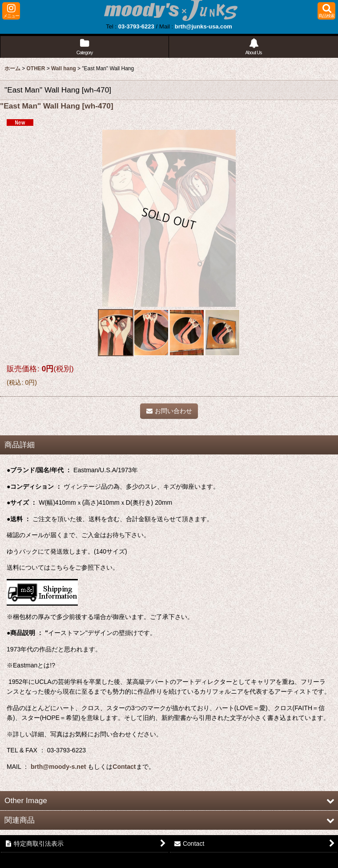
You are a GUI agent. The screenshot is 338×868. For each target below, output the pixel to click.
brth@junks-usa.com (203, 26)
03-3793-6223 (136, 26)
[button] (11, 11)
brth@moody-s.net (58, 767)
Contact (124, 767)
